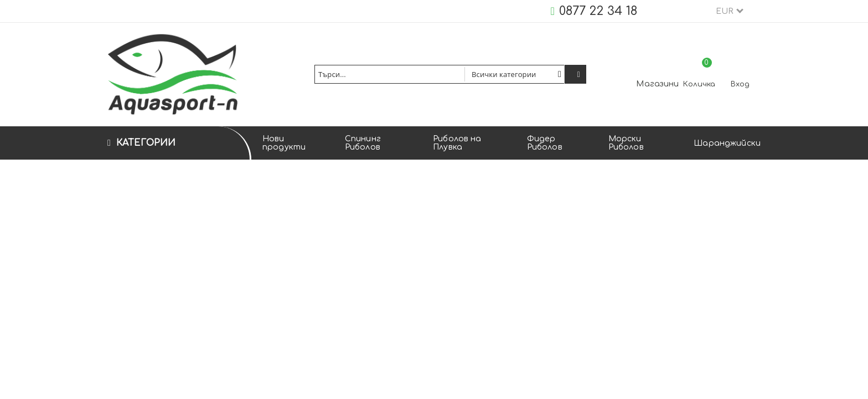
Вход (740, 84)
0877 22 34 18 (598, 11)
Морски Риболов (626, 143)
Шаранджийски (727, 143)
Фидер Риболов (545, 143)
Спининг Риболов (363, 143)
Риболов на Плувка (457, 143)
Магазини (657, 84)
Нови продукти (284, 143)
